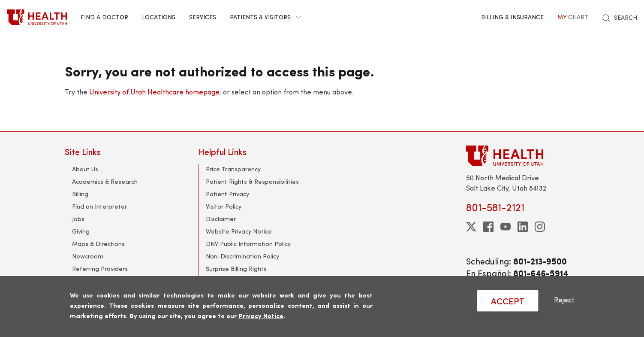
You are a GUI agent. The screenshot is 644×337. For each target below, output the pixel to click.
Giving (81, 231)
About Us (85, 169)
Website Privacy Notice (239, 231)
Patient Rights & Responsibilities (252, 181)
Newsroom (88, 256)
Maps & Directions (98, 244)
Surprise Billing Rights (236, 269)
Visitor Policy (224, 206)
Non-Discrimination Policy (242, 256)
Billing (80, 194)
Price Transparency (233, 169)
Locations (159, 17)
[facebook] (488, 227)
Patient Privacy (227, 194)
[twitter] (471, 227)
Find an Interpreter (99, 206)
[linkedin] (523, 227)
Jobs (78, 219)
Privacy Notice (261, 315)
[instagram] (540, 227)
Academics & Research (105, 181)
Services (203, 17)
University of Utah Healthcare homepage (154, 92)
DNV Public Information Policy (248, 244)
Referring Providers (100, 269)
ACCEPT (508, 301)
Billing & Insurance (512, 17)
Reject (564, 299)
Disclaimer (221, 219)
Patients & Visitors (265, 17)
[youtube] (506, 227)
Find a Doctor (104, 17)
